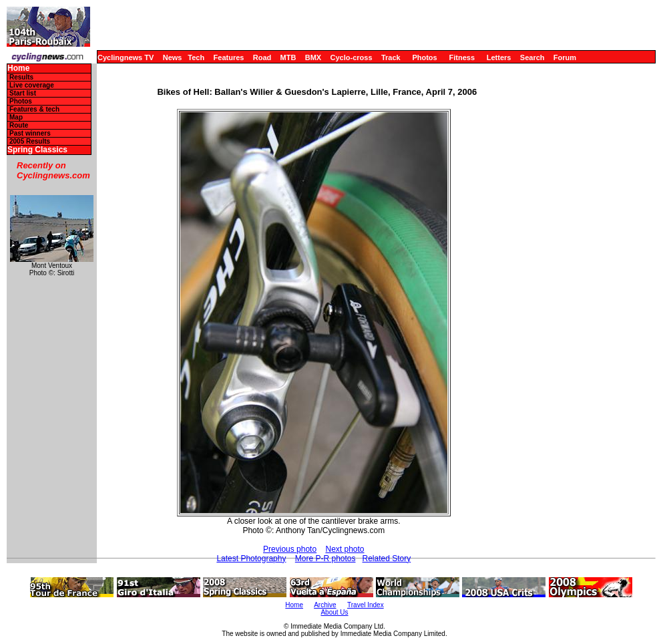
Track (391, 57)
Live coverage (32, 85)
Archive (325, 605)
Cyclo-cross (352, 57)
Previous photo (290, 549)
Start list (23, 93)
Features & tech (34, 109)
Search (532, 57)
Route (19, 125)
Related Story (387, 558)
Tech (196, 57)
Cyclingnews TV (126, 57)
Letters (499, 57)
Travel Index (366, 605)
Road (262, 57)
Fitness (462, 57)
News (173, 57)
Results (21, 77)
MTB (288, 57)
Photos (424, 57)
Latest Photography (251, 558)
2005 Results (30, 141)
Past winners (30, 133)
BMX (313, 57)
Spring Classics (37, 150)
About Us (334, 612)
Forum (565, 57)
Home (18, 68)
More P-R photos (325, 558)
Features (229, 57)
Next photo (345, 549)
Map (16, 117)
